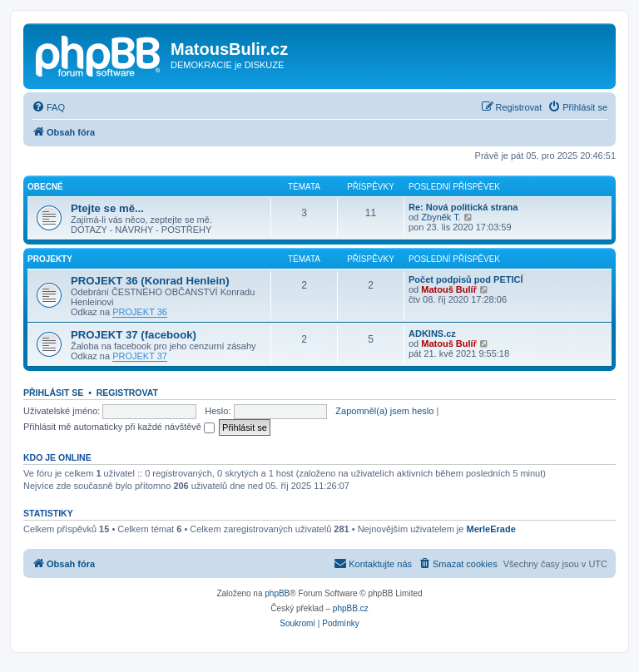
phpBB (277, 593)
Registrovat (127, 393)
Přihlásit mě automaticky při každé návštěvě (119, 427)
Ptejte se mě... (107, 208)
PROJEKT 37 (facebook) (134, 335)
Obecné (45, 187)
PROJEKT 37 (140, 356)
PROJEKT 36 (140, 312)
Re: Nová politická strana (463, 207)
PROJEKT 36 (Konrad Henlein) (150, 281)
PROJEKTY (50, 259)
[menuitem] (48, 107)
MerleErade (490, 529)
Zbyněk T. (441, 217)
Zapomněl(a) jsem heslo (384, 411)
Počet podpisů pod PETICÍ (466, 279)
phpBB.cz (351, 608)
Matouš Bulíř (449, 289)
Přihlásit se (53, 393)
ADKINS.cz (432, 334)
